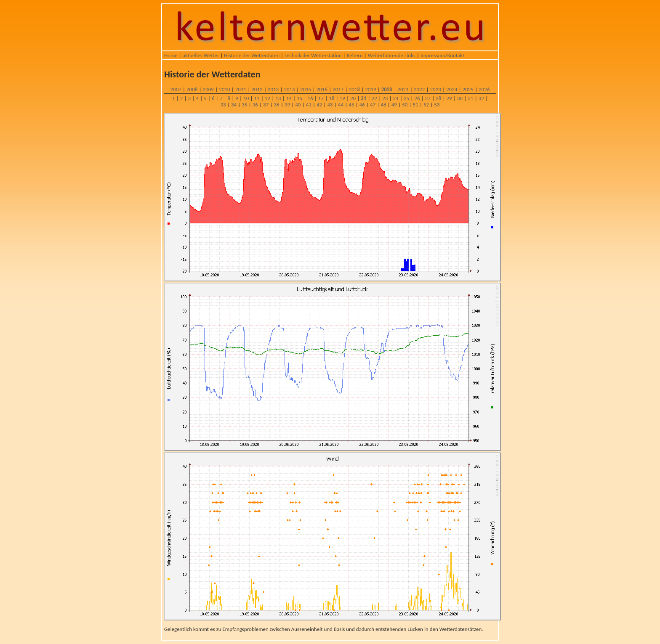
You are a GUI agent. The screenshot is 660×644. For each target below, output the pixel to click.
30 (460, 98)
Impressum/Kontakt (442, 55)
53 (437, 105)
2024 (452, 89)
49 (394, 105)
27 (428, 98)
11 (257, 98)
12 (267, 98)
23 (385, 98)
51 (416, 105)
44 (341, 105)
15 (299, 98)
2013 (273, 89)
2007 (176, 89)
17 (321, 98)
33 (223, 105)
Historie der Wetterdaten (252, 55)
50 (405, 105)
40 (298, 105)
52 (426, 105)
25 (406, 98)
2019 (370, 89)
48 (383, 105)
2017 (338, 89)
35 (244, 105)
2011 (241, 89)
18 (331, 98)
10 (246, 98)
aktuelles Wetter (201, 55)
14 (289, 98)
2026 (484, 89)
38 (276, 105)
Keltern (355, 55)
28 (438, 98)
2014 (289, 89)
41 (309, 105)
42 (319, 105)
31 (470, 98)
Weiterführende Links (392, 55)
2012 (257, 89)
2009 (208, 89)
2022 (419, 89)
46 (362, 105)
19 (342, 98)
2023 (435, 89)
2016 (322, 89)
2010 (224, 89)
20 (353, 98)
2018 (354, 89)
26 (417, 98)
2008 (192, 89)
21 (363, 98)
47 (373, 105)
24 (396, 98)
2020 (387, 89)
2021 (403, 89)
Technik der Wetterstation (313, 55)
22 (374, 98)
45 (351, 105)
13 (278, 98)
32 (481, 98)
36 (255, 105)
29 (449, 98)
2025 (468, 89)
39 (287, 105)
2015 (306, 89)
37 (266, 105)
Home (171, 55)
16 (310, 98)
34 (234, 105)
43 (330, 105)
